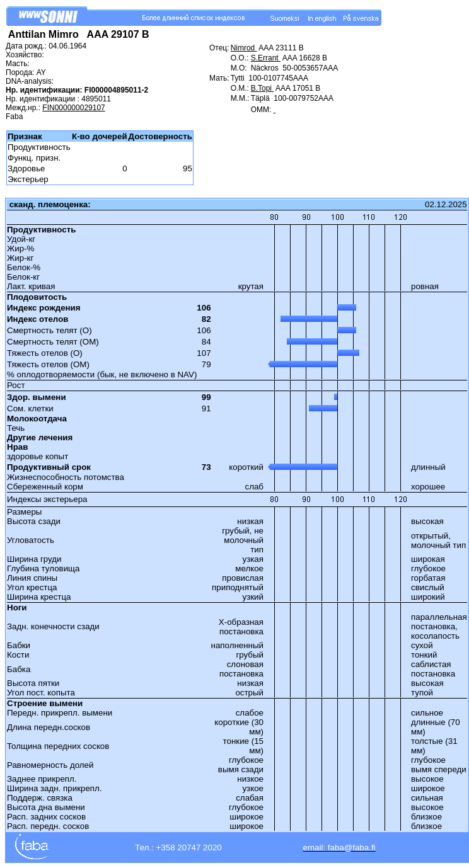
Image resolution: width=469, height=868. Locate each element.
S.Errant (266, 58)
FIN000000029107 (73, 108)
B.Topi (263, 88)
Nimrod (244, 48)
